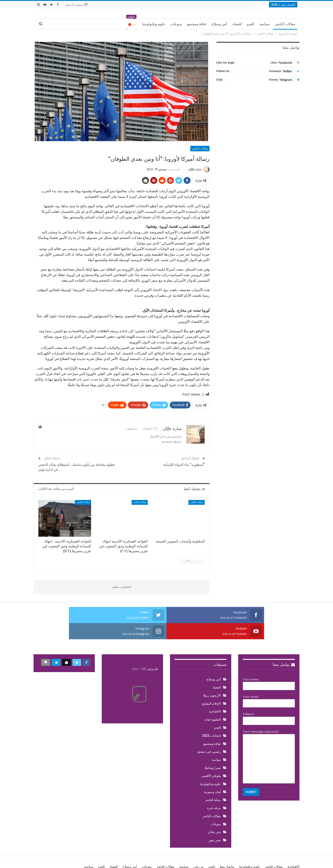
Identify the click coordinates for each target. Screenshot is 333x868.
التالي (186, 561)
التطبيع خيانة (213, 703)
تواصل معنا (284, 648)
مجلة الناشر (213, 784)
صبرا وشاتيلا (213, 752)
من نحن (198, 850)
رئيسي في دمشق (209, 735)
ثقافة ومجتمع (197, 24)
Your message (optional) (269, 740)
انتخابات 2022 (211, 719)
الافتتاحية (215, 695)
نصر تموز (215, 824)
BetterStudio (63, 861)
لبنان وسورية (212, 776)
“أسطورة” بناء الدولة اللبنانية (184, 465)
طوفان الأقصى (211, 760)
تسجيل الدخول (76, 5)
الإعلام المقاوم (211, 687)
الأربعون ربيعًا (212, 679)
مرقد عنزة (214, 792)
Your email (269, 684)
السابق (198, 561)
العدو (251, 24)
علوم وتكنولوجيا (154, 24)
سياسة (265, 24)
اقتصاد (237, 24)
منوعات (176, 24)
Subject (269, 701)
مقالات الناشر (285, 24)
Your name (269, 667)
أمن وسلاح (219, 24)
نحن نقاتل (214, 816)
